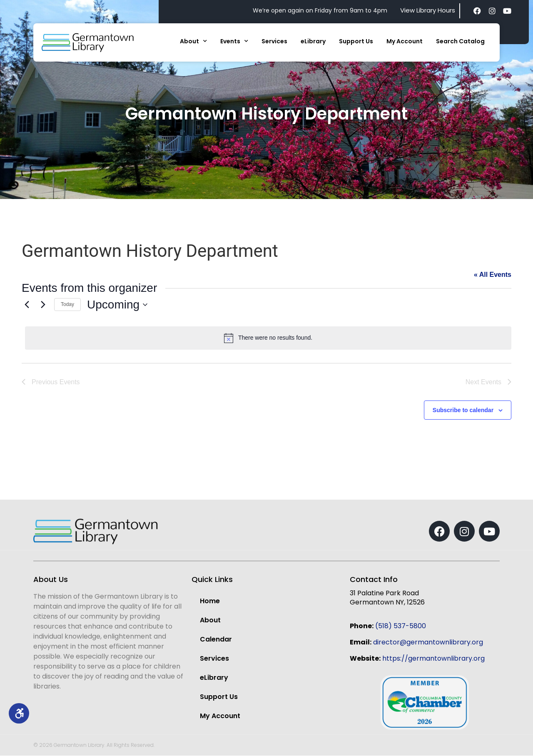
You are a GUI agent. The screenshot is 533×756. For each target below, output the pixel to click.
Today (67, 304)
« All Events (493, 275)
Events (234, 41)
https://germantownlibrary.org (433, 659)
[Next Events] (43, 305)
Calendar (216, 640)
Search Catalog (460, 41)
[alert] (268, 338)
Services (274, 41)
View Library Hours (428, 10)
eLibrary (313, 41)
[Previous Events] (27, 305)
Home (210, 601)
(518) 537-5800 (401, 626)
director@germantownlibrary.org (428, 643)
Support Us (356, 41)
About (193, 41)
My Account (405, 41)
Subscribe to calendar (463, 410)
